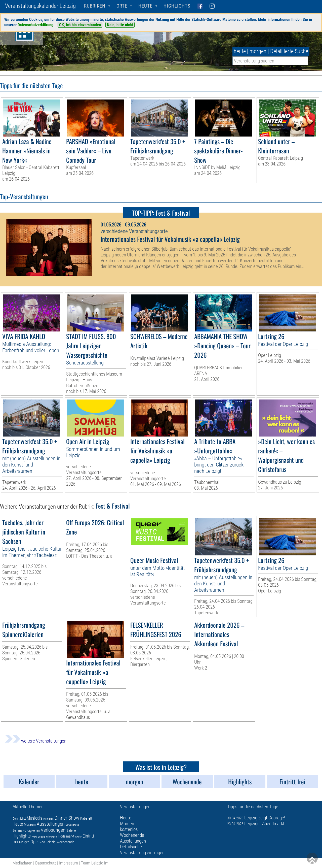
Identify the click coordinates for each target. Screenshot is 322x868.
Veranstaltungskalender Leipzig (40, 6)
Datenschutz (46, 863)
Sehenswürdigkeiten (26, 830)
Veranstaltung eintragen (142, 853)
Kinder (78, 837)
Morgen (24, 842)
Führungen (51, 837)
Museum (30, 824)
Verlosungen (53, 830)
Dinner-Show (67, 818)
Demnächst (19, 819)
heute (240, 51)
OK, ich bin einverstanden (80, 25)
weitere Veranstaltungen (36, 741)
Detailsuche (131, 847)
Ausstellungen (51, 824)
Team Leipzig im (95, 863)
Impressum (69, 863)
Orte (122, 6)
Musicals (34, 818)
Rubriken (95, 6)
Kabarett (86, 818)
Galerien (72, 830)
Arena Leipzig (38, 837)
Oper (35, 842)
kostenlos (129, 829)
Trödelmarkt (66, 836)
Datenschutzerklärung (35, 25)
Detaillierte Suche (289, 51)
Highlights (177, 6)
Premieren (48, 819)
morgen (258, 51)
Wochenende (65, 842)
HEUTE (145, 6)
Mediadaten (22, 863)
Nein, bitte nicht (120, 25)
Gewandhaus (72, 825)
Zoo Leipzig (48, 842)
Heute (18, 824)
